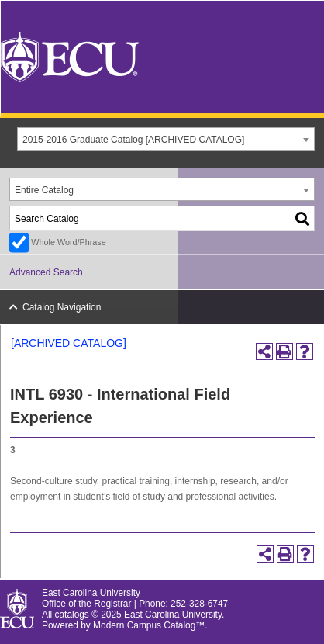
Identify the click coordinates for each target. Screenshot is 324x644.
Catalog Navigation (62, 307)
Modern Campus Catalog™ (149, 625)
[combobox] (166, 139)
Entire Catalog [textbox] (44, 190)
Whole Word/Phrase (68, 242)
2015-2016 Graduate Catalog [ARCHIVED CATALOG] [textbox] (133, 140)
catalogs (72, 615)
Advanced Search (46, 272)
